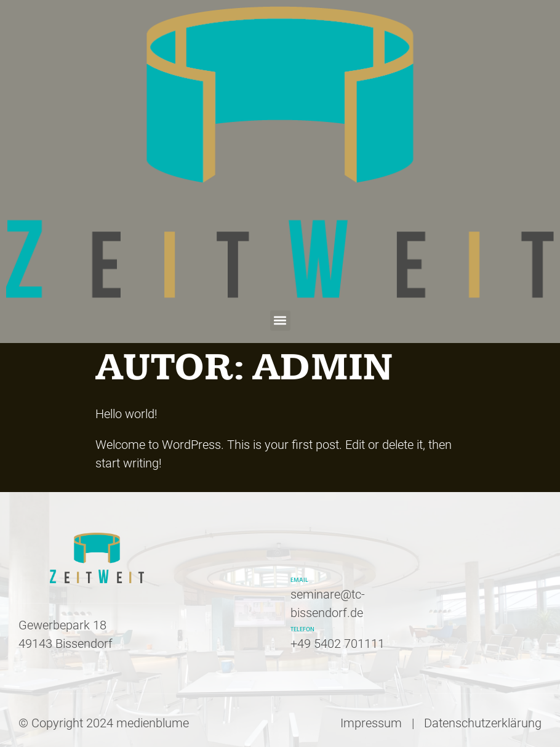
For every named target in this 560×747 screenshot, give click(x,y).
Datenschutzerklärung (483, 723)
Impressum (371, 723)
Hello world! (126, 414)
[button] (280, 321)
